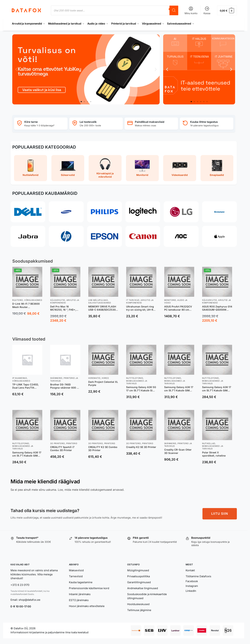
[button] (227, 10)
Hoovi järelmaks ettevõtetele (87, 606)
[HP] (66, 236)
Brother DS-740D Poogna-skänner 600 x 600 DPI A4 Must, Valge (64, 386)
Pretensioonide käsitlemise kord (89, 588)
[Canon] (143, 236)
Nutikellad (209, 443)
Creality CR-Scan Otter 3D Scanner (178, 451)
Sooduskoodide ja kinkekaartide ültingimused (147, 596)
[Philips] (105, 212)
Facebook (192, 581)
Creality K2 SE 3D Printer (141, 447)
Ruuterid (18, 300)
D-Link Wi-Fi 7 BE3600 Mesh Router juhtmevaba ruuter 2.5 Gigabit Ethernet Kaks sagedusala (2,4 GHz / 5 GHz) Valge (27, 305)
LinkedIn (191, 591)
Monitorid (170, 300)
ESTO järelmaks (79, 600)
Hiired (105, 378)
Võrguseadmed (33, 300)
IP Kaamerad (20, 378)
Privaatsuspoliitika (139, 576)
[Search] (174, 10)
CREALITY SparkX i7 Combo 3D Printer (62, 449)
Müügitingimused (138, 570)
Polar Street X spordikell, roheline (214, 454)
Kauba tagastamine (81, 582)
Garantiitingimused (139, 582)
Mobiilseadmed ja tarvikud (137, 382)
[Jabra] (28, 236)
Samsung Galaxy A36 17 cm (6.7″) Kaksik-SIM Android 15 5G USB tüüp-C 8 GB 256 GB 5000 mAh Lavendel (179, 389)
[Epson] (105, 236)
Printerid (72, 443)
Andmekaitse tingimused (143, 588)
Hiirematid (94, 378)
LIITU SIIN (220, 514)
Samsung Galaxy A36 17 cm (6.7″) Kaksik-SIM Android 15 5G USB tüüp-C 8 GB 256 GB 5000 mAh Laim (217, 389)
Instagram (192, 586)
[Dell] (28, 212)
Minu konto (191, 10)
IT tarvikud (133, 300)
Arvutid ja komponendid (65, 301)
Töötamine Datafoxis (198, 576)
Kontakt (190, 570)
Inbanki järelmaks (80, 594)
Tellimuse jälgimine (139, 610)
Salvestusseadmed (100, 303)
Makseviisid (76, 570)
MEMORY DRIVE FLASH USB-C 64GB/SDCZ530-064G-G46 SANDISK (103, 308)
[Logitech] (143, 212)
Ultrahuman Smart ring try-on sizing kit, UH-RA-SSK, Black (141, 308)
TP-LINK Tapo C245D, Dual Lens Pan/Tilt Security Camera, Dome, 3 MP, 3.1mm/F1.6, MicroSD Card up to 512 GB (27, 386)
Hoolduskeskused (138, 604)
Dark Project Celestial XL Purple (103, 383)
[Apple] (219, 236)
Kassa (207, 10)
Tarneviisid (76, 576)
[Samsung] (66, 212)
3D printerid (57, 443)
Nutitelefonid (135, 378)
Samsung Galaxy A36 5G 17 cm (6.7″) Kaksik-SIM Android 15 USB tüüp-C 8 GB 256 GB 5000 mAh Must (141, 389)
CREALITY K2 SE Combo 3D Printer (103, 449)
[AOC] (181, 236)
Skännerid (56, 378)
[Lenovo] (219, 212)
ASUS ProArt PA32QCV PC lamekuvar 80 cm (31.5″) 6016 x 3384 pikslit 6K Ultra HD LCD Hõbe (178, 308)
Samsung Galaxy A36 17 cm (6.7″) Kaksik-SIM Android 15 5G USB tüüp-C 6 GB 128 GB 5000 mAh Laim (27, 454)
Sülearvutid (58, 300)
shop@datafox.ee (30, 600)
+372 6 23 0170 (20, 585)
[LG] (181, 212)
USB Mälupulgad (98, 300)
